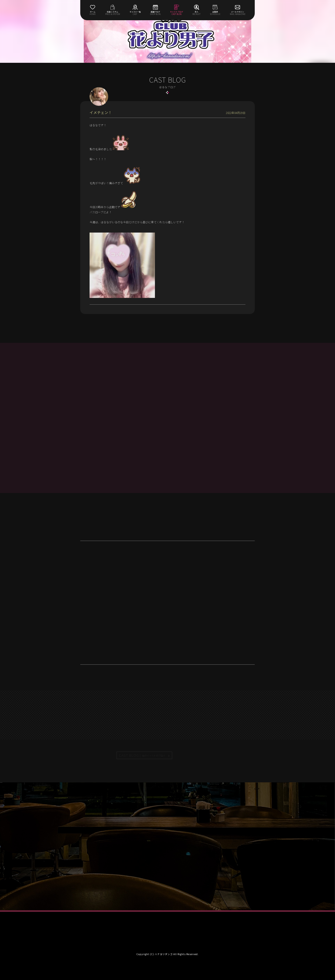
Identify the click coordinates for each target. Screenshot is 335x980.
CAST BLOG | (142, 755)
